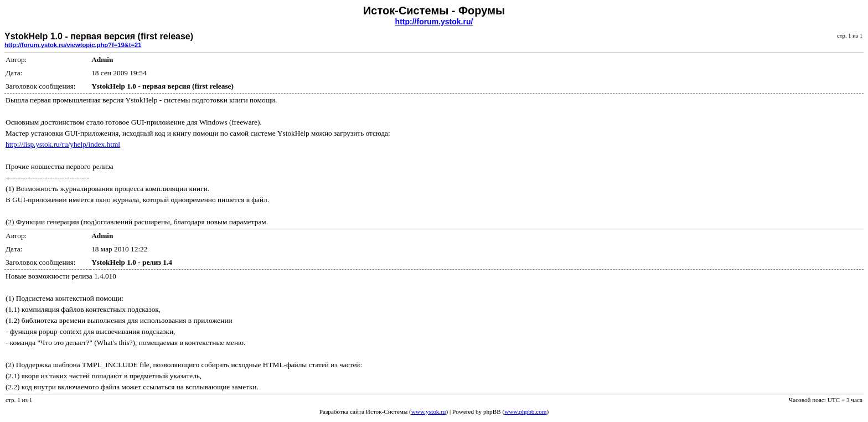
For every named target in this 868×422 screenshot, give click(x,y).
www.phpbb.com (525, 411)
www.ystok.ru (429, 411)
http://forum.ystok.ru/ (434, 22)
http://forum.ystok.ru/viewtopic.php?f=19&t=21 (73, 45)
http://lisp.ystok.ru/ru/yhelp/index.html (63, 144)
